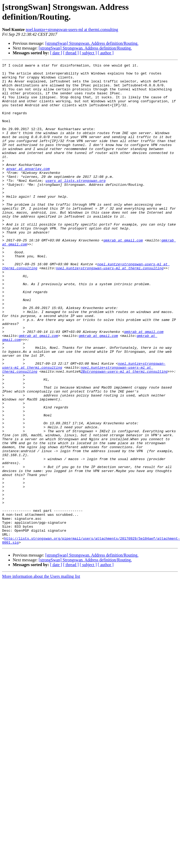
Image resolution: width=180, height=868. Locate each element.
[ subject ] (88, 53)
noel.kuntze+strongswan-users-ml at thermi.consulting (72, 30)
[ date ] (56, 53)
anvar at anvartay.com (28, 185)
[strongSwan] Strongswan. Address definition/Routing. (92, 43)
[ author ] (106, 53)
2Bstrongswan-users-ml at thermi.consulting (87, 429)
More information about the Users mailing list (41, 663)
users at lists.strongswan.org (76, 200)
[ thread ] (71, 53)
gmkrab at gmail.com (123, 271)
